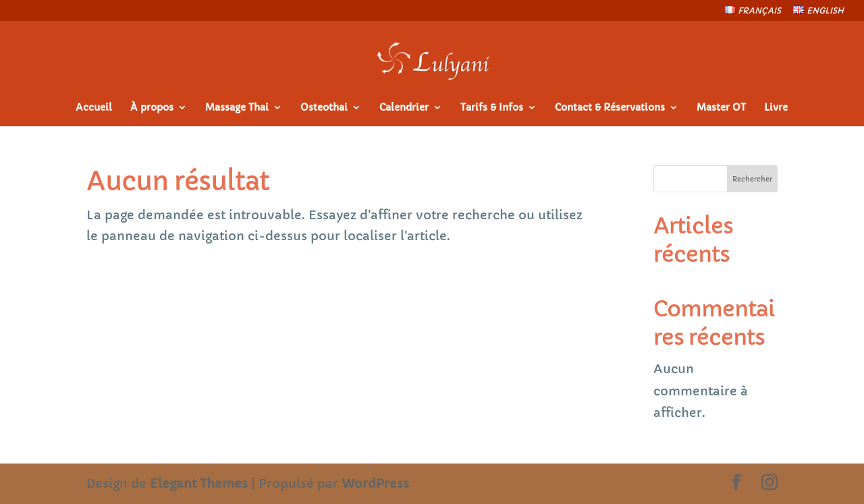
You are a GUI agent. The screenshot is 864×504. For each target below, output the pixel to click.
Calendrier (404, 108)
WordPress (375, 483)
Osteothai (324, 108)
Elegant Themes (199, 483)
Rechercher (752, 179)
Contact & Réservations (610, 108)
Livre (776, 108)
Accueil (94, 108)
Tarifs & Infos (492, 108)
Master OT (721, 108)
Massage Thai (237, 108)
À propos (152, 108)
